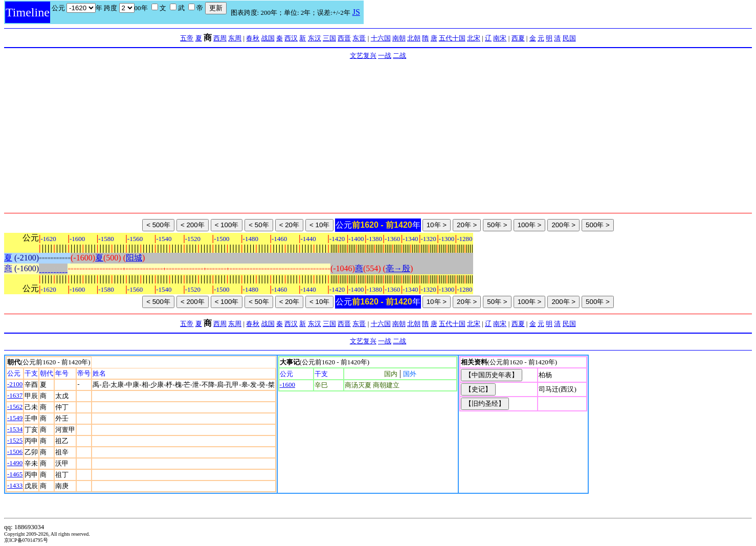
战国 (268, 38)
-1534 (15, 429)
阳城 (134, 258)
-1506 (15, 452)
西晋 (344, 38)
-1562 (15, 407)
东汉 (315, 38)
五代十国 (452, 38)
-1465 (15, 474)
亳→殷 (398, 268)
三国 (329, 38)
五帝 (187, 38)
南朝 (399, 38)
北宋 (474, 38)
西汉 (291, 38)
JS (356, 12)
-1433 (15, 485)
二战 (399, 56)
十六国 (381, 38)
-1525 (15, 440)
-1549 (15, 418)
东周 (235, 38)
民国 (569, 38)
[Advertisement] (378, 136)
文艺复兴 (363, 56)
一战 (385, 56)
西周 (220, 38)
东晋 (359, 38)
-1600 (287, 385)
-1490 (15, 463)
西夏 (518, 38)
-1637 (15, 395)
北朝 (414, 38)
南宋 (500, 38)
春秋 (253, 38)
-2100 (15, 384)
